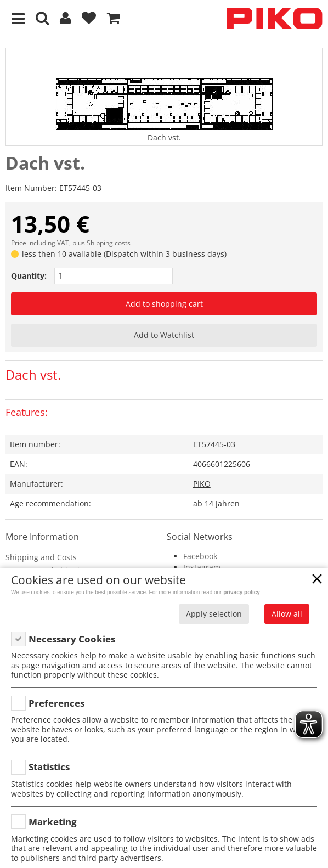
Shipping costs (109, 243)
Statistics (49, 767)
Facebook (200, 556)
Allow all (287, 614)
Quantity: (29, 276)
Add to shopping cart (164, 304)
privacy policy (242, 592)
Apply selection (214, 614)
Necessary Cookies (72, 639)
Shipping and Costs (41, 557)
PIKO (202, 484)
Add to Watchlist (164, 335)
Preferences (56, 703)
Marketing (53, 822)
